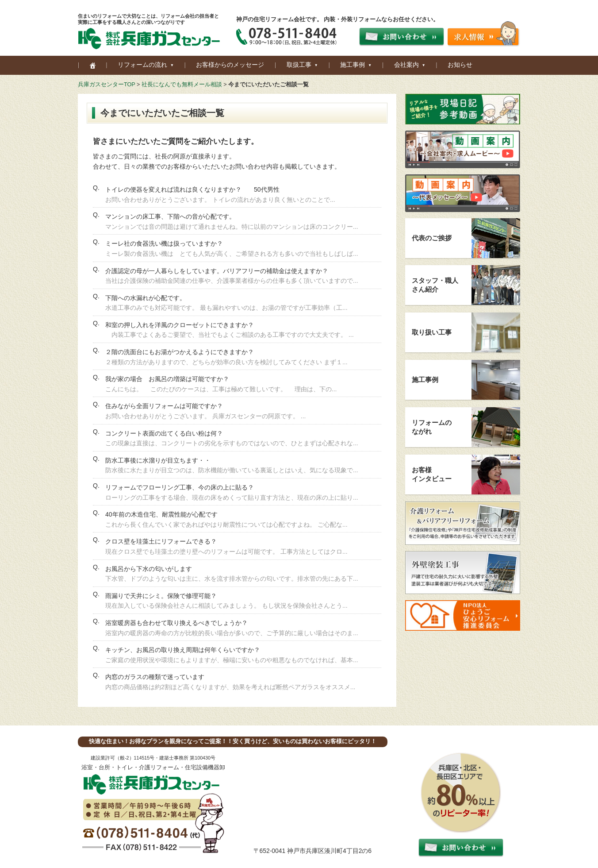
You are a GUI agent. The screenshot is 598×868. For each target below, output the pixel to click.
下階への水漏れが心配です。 (146, 298)
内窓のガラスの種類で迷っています (155, 677)
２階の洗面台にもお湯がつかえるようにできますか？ (180, 352)
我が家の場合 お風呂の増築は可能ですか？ (167, 379)
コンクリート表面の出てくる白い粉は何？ (164, 433)
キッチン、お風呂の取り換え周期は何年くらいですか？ (183, 650)
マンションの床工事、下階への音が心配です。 (170, 216)
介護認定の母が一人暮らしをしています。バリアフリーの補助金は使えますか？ (217, 271)
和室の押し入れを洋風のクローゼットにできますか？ (180, 325)
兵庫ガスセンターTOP (106, 85)
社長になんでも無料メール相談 (182, 85)
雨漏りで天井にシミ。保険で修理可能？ (161, 596)
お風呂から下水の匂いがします (149, 569)
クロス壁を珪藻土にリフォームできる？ (161, 541)
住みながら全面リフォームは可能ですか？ (164, 406)
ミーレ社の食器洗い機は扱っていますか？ (164, 243)
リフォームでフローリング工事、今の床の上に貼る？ (180, 487)
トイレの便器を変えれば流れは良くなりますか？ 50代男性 (192, 189)
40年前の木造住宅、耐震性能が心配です (161, 514)
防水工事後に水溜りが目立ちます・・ (158, 460)
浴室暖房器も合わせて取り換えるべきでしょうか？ (176, 623)
